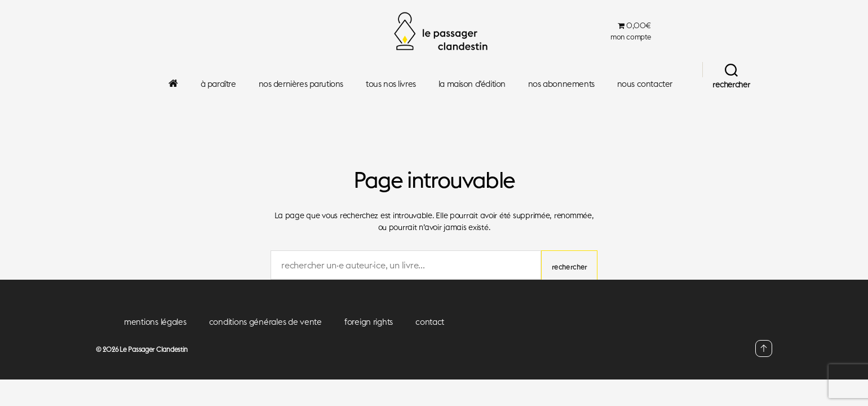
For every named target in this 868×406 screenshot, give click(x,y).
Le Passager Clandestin (154, 349)
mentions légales (155, 322)
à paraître (218, 84)
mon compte (631, 37)
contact (430, 322)
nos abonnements (561, 84)
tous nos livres (391, 84)
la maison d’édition (472, 84)
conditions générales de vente (265, 322)
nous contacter (645, 84)
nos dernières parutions (301, 84)
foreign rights (369, 322)
